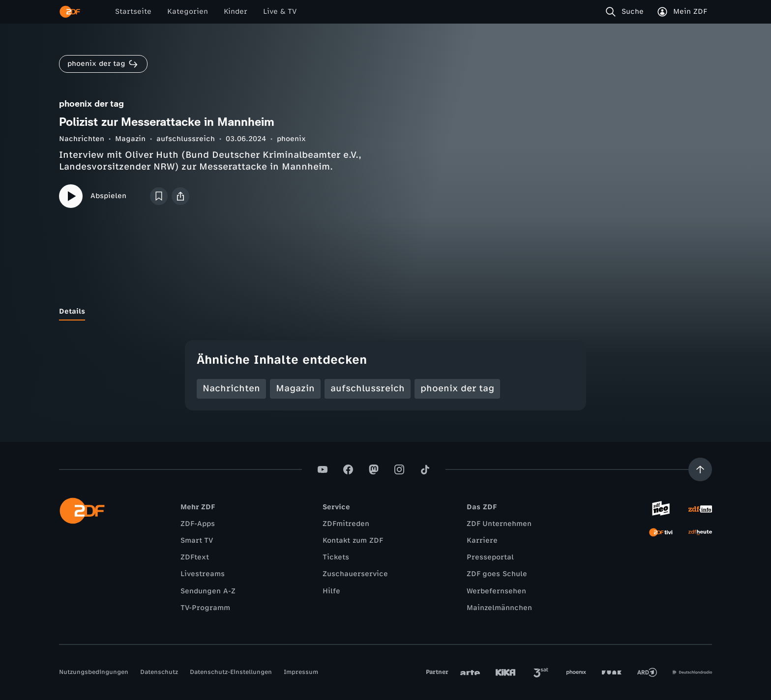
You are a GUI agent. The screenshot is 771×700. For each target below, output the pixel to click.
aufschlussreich (186, 139)
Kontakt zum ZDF (353, 540)
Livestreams (203, 574)
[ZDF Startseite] (70, 12)
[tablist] (385, 312)
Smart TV (197, 540)
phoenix (291, 139)
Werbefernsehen (496, 591)
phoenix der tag (457, 388)
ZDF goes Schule (497, 574)
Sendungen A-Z (208, 591)
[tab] (72, 312)
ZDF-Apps (198, 524)
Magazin (130, 139)
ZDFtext (195, 557)
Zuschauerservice (355, 574)
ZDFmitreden (346, 524)
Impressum (301, 672)
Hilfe (331, 591)
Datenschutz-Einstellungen (231, 672)
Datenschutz (159, 672)
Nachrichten (82, 139)
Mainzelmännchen (499, 608)
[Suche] (627, 12)
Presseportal (490, 557)
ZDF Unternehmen (499, 524)
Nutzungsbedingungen (94, 672)
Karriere (482, 540)
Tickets (336, 557)
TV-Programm (205, 608)
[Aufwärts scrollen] (700, 469)
